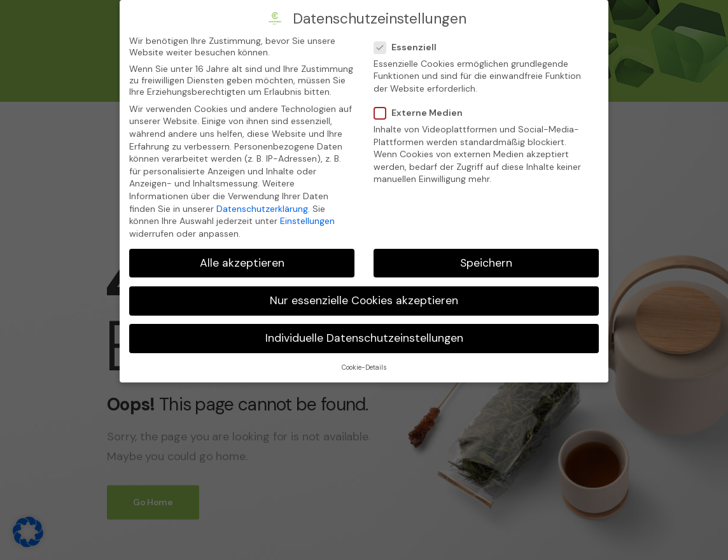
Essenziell (406, 46)
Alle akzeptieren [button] (242, 262)
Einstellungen (307, 220)
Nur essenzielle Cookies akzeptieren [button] (364, 299)
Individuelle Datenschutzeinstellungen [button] (364, 337)
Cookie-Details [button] (364, 367)
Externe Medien (419, 112)
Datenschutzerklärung (262, 207)
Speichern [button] (486, 262)
